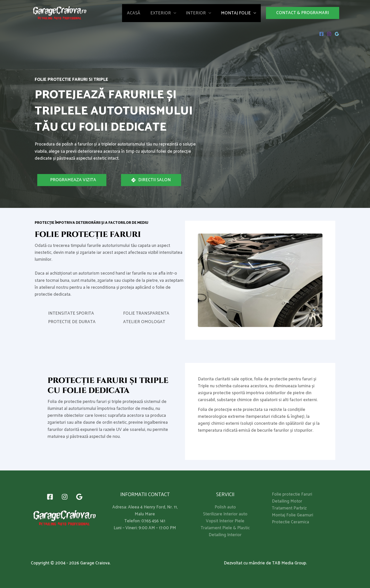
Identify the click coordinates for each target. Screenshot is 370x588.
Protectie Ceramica (290, 522)
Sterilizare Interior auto (225, 514)
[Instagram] (329, 34)
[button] (303, 13)
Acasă (138, 13)
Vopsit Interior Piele (225, 521)
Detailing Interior (225, 535)
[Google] (337, 34)
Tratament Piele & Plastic (225, 528)
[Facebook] (321, 34)
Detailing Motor (287, 501)
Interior (198, 13)
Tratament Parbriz (289, 508)
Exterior (163, 13)
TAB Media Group (289, 563)
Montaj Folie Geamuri (293, 515)
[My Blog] (60, 13)
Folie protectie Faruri (292, 494)
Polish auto (225, 507)
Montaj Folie (236, 13)
